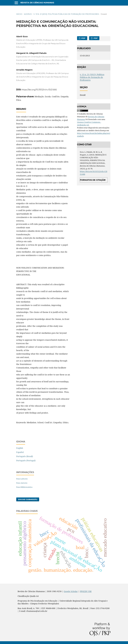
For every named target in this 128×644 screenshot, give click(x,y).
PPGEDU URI (86, 591)
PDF (83, 38)
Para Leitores (22, 479)
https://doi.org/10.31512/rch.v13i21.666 (39, 90)
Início (19, 14)
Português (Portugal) (26, 460)
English (20, 448)
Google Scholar (71, 591)
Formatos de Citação (93, 180)
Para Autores (22, 483)
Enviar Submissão (28, 499)
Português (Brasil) (25, 456)
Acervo (28, 14)
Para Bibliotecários (24, 487)
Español (20, 452)
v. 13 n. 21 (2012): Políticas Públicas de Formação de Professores (66, 14)
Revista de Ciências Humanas (37, 3)
